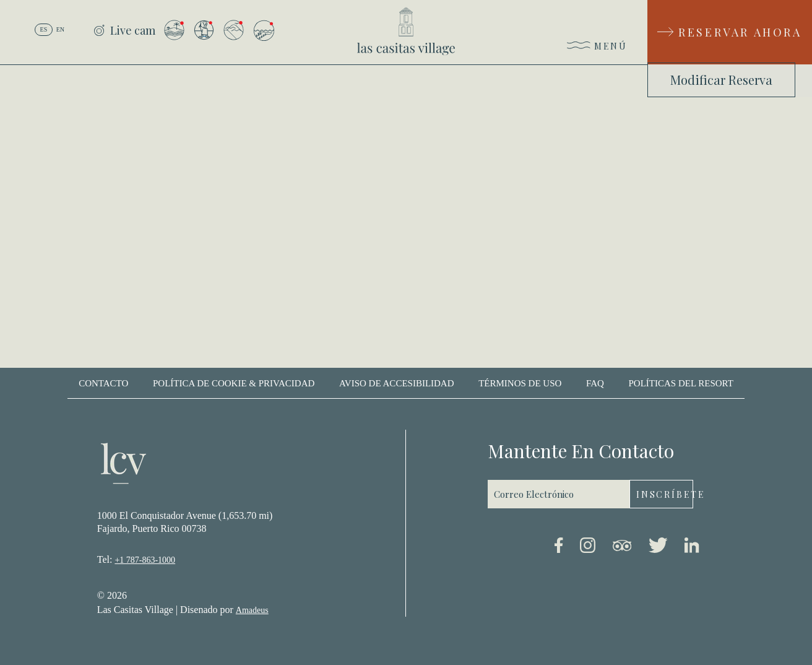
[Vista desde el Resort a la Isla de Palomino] (174, 30)
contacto (103, 383)
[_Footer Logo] (123, 465)
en (60, 29)
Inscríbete (665, 494)
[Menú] (598, 49)
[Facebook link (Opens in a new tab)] (559, 547)
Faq (595, 383)
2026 (117, 595)
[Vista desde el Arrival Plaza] (204, 30)
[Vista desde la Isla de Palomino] (264, 30)
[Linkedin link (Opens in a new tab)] (692, 547)
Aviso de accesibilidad (397, 383)
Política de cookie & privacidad (234, 383)
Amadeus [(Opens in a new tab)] (252, 610)
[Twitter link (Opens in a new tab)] (658, 547)
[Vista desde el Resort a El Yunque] (234, 30)
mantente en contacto (581, 451)
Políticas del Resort (680, 383)
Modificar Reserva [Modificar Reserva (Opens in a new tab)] (721, 80)
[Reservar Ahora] (730, 32)
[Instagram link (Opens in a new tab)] (588, 547)
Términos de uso (520, 383)
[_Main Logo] (406, 31)
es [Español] (44, 29)
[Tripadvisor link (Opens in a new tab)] (622, 548)
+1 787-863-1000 (145, 560)
